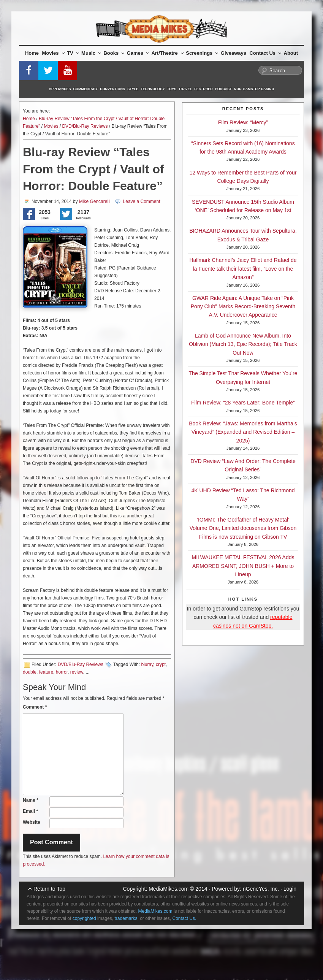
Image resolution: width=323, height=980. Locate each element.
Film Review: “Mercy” (243, 122)
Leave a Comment (141, 201)
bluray (147, 664)
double (30, 672)
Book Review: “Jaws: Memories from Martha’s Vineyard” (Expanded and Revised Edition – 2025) (243, 432)
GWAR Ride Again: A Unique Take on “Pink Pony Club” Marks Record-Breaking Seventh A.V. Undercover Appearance (243, 307)
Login (290, 889)
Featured (203, 89)
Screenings (202, 53)
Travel (185, 89)
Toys (172, 89)
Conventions (112, 89)
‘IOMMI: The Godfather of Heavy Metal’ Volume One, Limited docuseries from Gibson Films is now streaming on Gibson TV (243, 528)
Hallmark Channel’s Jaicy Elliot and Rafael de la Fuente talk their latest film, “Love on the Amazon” (243, 269)
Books (114, 53)
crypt (161, 664)
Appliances (60, 89)
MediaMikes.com (169, 889)
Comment (35, 707)
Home (32, 53)
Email (30, 811)
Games (138, 53)
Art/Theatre (167, 53)
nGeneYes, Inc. (261, 889)
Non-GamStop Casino (254, 89)
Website (32, 822)
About (291, 53)
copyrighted (84, 918)
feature (46, 672)
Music (91, 53)
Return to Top (49, 889)
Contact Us (265, 53)
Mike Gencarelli (95, 201)
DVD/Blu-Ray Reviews (85, 126)
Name (31, 800)
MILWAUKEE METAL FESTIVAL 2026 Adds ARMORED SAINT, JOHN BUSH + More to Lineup (243, 566)
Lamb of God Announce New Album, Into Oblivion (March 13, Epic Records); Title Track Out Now (243, 344)
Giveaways (234, 53)
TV (73, 53)
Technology (153, 89)
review (77, 672)
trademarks (126, 918)
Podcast (223, 89)
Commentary (86, 89)
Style (133, 89)
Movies (53, 53)
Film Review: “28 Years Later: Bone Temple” (243, 403)
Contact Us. (184, 918)
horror (62, 672)
